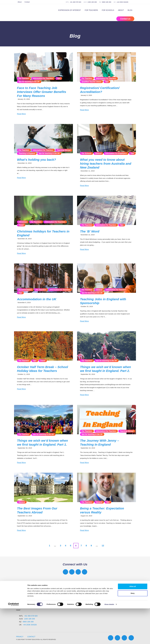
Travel (21, 225)
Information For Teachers (43, 78)
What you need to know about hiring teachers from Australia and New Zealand (106, 164)
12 (103, 546)
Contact (27, 2)
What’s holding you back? (36, 160)
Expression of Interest (70, 10)
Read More (21, 114)
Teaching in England (27, 153)
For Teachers (91, 10)
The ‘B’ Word (90, 231)
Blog (130, 10)
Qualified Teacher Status (91, 82)
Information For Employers (116, 153)
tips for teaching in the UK (29, 82)
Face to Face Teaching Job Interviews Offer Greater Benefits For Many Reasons (42, 92)
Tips (59, 78)
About (20, 2)
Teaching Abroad (64, 150)
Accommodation (25, 290)
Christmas (23, 222)
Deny (133, 629)
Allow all (133, 622)
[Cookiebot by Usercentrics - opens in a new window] (13, 640)
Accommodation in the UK (37, 299)
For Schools (108, 10)
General (98, 153)
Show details (109, 640)
